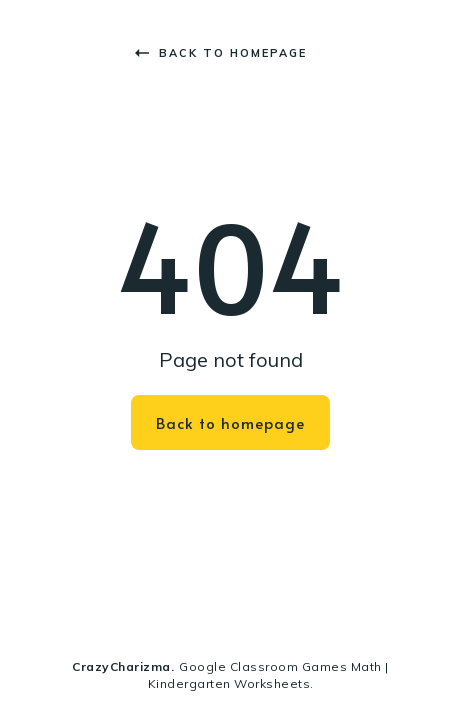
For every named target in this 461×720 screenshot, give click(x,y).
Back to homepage (221, 53)
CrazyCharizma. (123, 666)
